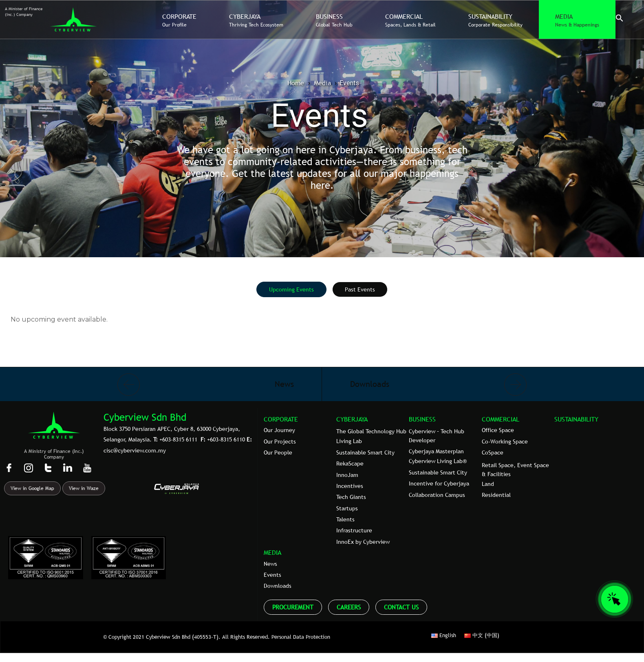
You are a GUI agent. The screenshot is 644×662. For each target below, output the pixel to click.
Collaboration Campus (437, 495)
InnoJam (347, 475)
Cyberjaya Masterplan (436, 451)
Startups (347, 508)
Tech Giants (351, 497)
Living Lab (349, 441)
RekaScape (350, 463)
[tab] (291, 289)
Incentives (350, 486)
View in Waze (84, 488)
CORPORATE (281, 419)
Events (272, 575)
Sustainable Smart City (365, 452)
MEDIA (272, 552)
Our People (278, 452)
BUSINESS (422, 419)
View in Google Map (32, 488)
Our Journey (279, 430)
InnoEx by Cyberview (363, 542)
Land (488, 484)
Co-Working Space (505, 441)
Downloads (278, 586)
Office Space (498, 430)
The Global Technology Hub (371, 431)
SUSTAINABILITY (576, 419)
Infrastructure (354, 530)
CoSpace (493, 452)
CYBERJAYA (352, 419)
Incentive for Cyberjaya (439, 483)
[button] (620, 20)
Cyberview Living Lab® (438, 461)
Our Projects (280, 441)
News (270, 564)
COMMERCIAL (501, 419)
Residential (496, 495)
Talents (345, 519)
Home (296, 83)
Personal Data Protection (301, 637)
